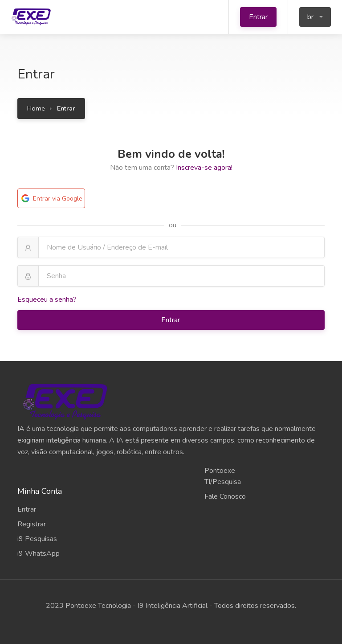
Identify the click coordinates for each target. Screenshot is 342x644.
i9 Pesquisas (37, 539)
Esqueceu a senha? (47, 299)
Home (36, 108)
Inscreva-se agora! (204, 168)
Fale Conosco (225, 496)
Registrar (32, 524)
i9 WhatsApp (39, 554)
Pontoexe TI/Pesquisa (223, 476)
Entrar (258, 17)
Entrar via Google (51, 198)
